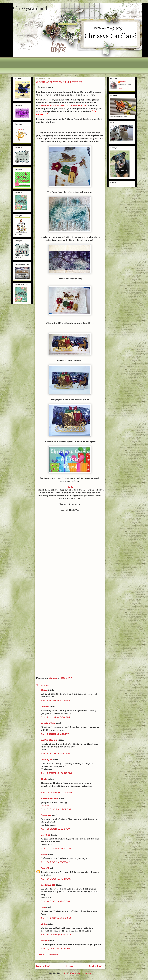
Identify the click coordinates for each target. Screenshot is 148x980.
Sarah (44, 854)
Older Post (96, 966)
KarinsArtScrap (50, 799)
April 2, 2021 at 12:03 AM (57, 793)
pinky (44, 924)
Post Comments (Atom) (78, 973)
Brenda (45, 941)
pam (43, 907)
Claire (44, 690)
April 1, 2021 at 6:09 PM (56, 701)
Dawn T (45, 868)
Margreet (46, 815)
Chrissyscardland (30, 8)
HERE (70, 487)
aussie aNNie (48, 723)
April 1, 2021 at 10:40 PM (56, 773)
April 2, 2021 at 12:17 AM (56, 809)
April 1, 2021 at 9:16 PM (55, 734)
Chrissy (123, 82)
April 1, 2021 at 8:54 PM (55, 717)
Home (70, 966)
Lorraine (45, 835)
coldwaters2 (48, 885)
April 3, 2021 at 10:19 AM (56, 879)
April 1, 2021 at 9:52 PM (55, 753)
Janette (45, 707)
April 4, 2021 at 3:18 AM (55, 901)
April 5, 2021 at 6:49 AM (56, 935)
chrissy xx (47, 759)
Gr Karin (46, 805)
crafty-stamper (49, 740)
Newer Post (44, 966)
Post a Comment (48, 954)
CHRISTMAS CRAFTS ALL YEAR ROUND (63, 105)
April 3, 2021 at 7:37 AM (55, 862)
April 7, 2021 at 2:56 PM (56, 948)
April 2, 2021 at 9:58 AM (56, 848)
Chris (44, 779)
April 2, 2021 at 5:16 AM (55, 829)
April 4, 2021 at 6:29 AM (56, 918)
